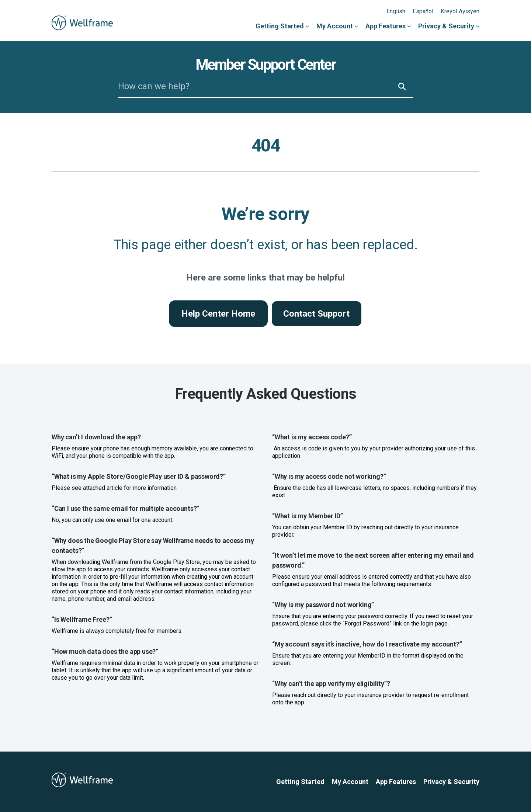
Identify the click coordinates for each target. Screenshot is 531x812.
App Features (386, 26)
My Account (335, 26)
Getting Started (280, 26)
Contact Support (316, 314)
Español (423, 11)
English (396, 11)
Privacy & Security (446, 26)
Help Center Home (218, 314)
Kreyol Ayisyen (460, 11)
